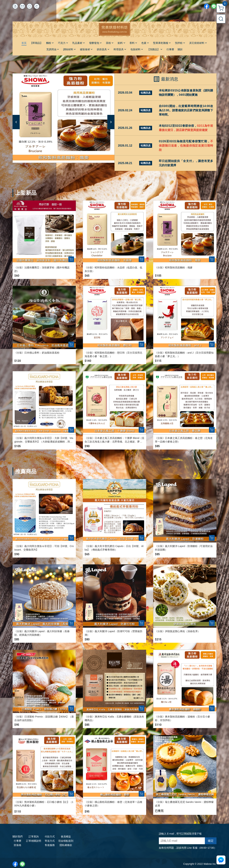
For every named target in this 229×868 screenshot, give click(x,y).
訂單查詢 (34, 837)
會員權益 (66, 837)
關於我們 (18, 837)
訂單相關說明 (34, 841)
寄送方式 (50, 841)
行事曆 (18, 841)
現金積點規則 (66, 841)
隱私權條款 (66, 845)
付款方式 (50, 837)
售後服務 (50, 845)
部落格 (18, 845)
